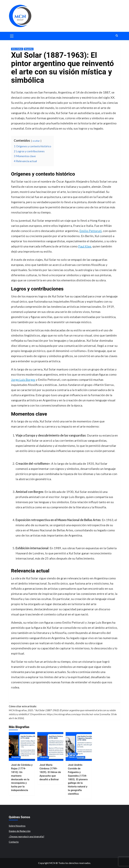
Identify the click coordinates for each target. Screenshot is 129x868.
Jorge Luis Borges (23, 380)
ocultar (36, 141)
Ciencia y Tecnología (77, 757)
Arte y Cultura (17, 49)
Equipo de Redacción (20, 831)
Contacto (14, 842)
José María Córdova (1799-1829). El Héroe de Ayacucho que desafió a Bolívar (50, 772)
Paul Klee (85, 246)
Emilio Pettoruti (91, 231)
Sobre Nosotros (17, 826)
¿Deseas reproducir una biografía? (27, 836)
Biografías (29, 49)
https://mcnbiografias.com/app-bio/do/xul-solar (73, 714)
